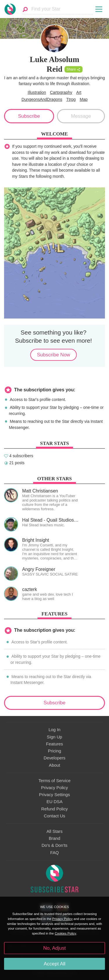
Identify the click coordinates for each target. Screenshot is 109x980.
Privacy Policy (54, 788)
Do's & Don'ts (54, 845)
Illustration (37, 92)
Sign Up (54, 737)
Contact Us (54, 816)
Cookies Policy (65, 933)
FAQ (55, 853)
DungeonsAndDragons (42, 99)
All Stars (54, 831)
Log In (54, 730)
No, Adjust (54, 948)
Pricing (54, 751)
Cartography (61, 92)
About (54, 765)
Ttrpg (71, 99)
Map (84, 99)
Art (79, 92)
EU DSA (54, 802)
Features (54, 744)
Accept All (54, 964)
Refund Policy (55, 809)
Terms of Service (54, 781)
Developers (54, 758)
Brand (55, 838)
